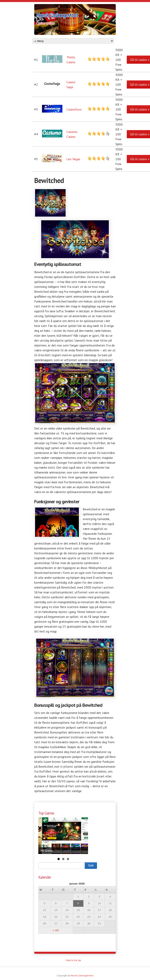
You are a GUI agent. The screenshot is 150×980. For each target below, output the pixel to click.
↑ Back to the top (73, 960)
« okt (56, 930)
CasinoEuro (74, 109)
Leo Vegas (73, 159)
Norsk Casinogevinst (57, 15)
